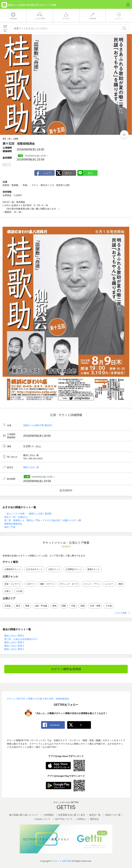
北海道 (8, 606)
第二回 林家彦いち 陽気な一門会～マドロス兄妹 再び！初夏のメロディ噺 (43, 520)
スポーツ (30, 584)
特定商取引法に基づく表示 (72, 815)
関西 (64, 606)
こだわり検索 (120, 613)
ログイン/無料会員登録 (66, 669)
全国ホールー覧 (113, 815)
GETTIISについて (64, 819)
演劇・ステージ (47, 584)
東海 (54, 606)
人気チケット (54, 569)
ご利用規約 (48, 815)
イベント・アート (92, 584)
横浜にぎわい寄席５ (14, 636)
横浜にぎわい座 (31, 467)
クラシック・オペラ (69, 584)
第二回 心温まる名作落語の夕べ (21, 639)
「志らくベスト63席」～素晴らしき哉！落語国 (28, 514)
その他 (19, 591)
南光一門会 (10, 527)
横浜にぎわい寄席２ (14, 649)
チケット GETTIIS (62, 861)
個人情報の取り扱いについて (24, 815)
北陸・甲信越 (41, 606)
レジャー (109, 584)
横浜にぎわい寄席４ (14, 642)
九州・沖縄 (95, 606)
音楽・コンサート (13, 584)
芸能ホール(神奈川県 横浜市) (38, 425)
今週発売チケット (13, 569)
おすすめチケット (35, 569)
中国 (73, 606)
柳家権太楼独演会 (13, 524)
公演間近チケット (74, 569)
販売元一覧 (95, 815)
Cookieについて (42, 819)
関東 (27, 606)
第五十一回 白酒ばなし (17, 517)
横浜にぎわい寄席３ (14, 646)
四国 (82, 606)
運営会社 (95, 819)
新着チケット (94, 569)
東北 (18, 606)
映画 (121, 584)
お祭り (8, 591)
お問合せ (81, 819)
